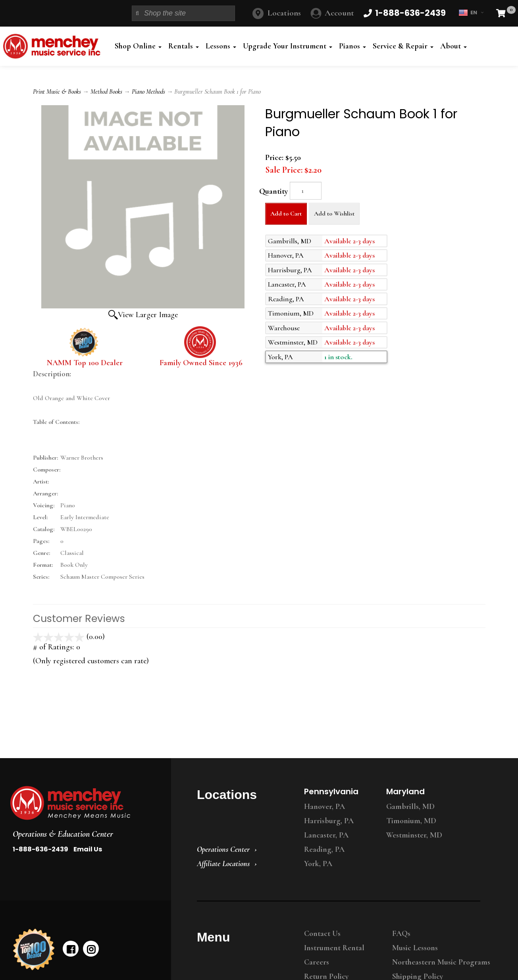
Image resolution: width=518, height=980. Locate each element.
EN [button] (471, 13)
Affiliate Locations (223, 864)
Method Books (106, 92)
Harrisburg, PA (329, 821)
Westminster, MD (414, 835)
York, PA (318, 864)
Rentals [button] (184, 46)
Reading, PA (324, 849)
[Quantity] (306, 191)
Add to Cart (286, 214)
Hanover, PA (324, 807)
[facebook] (71, 949)
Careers (317, 962)
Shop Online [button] (138, 46)
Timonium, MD (411, 821)
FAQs (401, 934)
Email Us (88, 849)
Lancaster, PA (326, 835)
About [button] (453, 46)
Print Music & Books (57, 92)
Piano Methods (148, 92)
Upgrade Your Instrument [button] (288, 46)
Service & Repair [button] (403, 46)
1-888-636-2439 (40, 849)
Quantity (273, 191)
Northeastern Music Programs (441, 962)
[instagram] (91, 949)
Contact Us (322, 934)
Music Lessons (415, 948)
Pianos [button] (352, 46)
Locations (284, 13)
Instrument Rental (334, 948)
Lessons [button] (221, 46)
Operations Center (223, 849)
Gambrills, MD (410, 807)
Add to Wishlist (334, 214)
